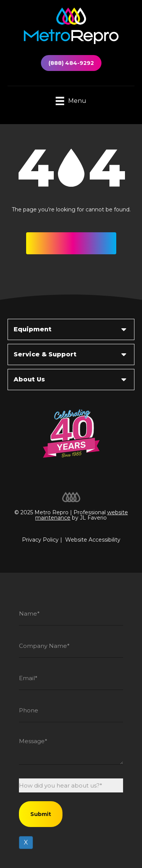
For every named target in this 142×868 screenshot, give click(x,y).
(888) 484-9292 (71, 63)
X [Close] (26, 842)
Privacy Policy (40, 540)
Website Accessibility (93, 540)
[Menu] (71, 101)
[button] (71, 243)
